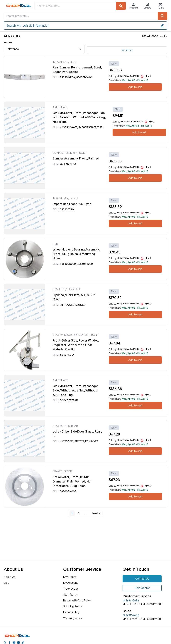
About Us (9, 577)
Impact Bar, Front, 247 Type (72, 204)
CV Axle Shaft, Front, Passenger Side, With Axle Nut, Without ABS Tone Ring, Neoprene (79, 117)
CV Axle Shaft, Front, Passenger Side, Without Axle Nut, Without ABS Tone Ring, (75, 390)
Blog (6, 583)
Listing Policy (71, 612)
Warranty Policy (73, 618)
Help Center (142, 588)
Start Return (71, 595)
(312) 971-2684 (131, 600)
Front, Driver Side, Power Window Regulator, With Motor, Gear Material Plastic (76, 345)
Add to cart (135, 87)
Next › (96, 513)
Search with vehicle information (85, 26)
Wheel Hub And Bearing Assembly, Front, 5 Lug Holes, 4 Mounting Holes (76, 254)
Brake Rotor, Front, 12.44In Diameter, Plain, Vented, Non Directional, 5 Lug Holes (72, 481)
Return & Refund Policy (77, 600)
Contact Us (142, 579)
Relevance (44, 49)
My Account (71, 583)
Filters (127, 50)
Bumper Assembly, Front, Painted (76, 158)
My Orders (70, 577)
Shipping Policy (72, 606)
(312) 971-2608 (131, 615)
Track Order (71, 589)
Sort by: (8, 42)
